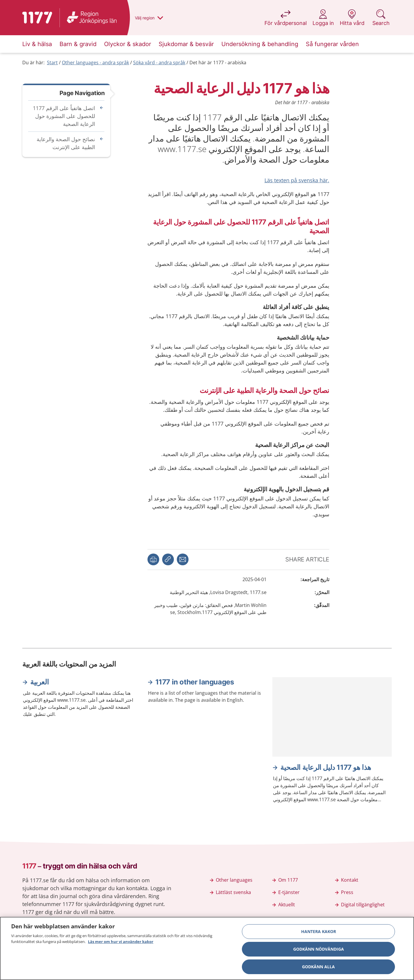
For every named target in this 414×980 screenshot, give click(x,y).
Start (52, 63)
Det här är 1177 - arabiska (218, 63)
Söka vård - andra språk (159, 63)
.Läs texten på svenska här (297, 180)
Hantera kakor (319, 934)
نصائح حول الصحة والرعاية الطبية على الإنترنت (66, 143)
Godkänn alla (318, 969)
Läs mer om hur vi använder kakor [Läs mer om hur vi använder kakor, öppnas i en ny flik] (121, 944)
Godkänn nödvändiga (319, 951)
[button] (153, 559)
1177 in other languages (195, 682)
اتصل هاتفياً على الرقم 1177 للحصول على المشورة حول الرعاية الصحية (64, 116)
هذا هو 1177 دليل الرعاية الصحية (326, 767)
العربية (39, 682)
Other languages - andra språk (95, 63)
